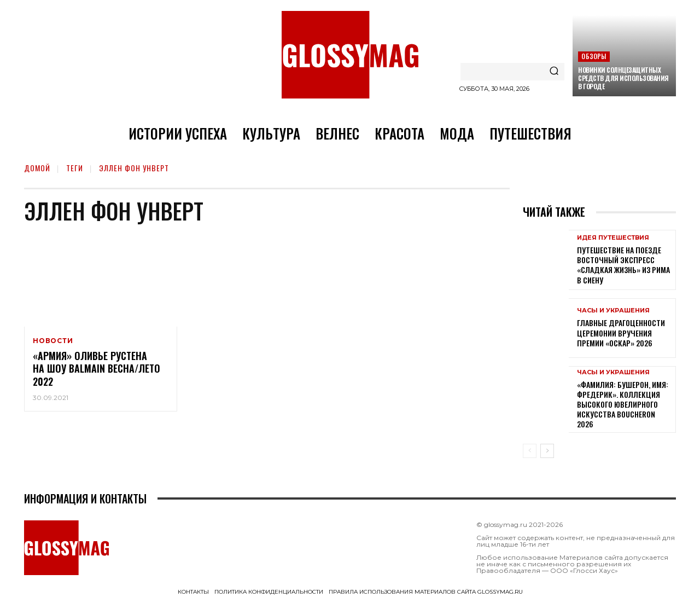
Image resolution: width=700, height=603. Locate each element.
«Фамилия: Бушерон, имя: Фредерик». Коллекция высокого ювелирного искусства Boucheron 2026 (623, 404)
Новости (53, 341)
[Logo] (350, 55)
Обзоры (594, 56)
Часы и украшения (613, 311)
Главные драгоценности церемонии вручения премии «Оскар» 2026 (621, 332)
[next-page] (547, 451)
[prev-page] (530, 451)
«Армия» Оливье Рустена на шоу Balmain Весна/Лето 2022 (97, 369)
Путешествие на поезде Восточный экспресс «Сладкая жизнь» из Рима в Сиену (623, 265)
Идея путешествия (613, 238)
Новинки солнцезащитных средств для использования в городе (623, 78)
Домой (37, 168)
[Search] (554, 72)
